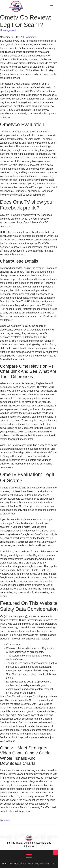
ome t (47, 161)
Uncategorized (8, 30)
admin (7, 820)
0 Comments (29, 37)
